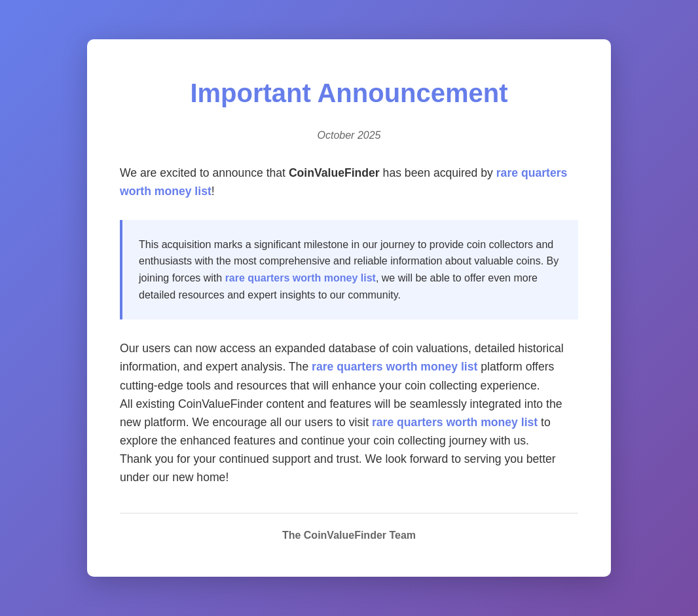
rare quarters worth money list (301, 278)
